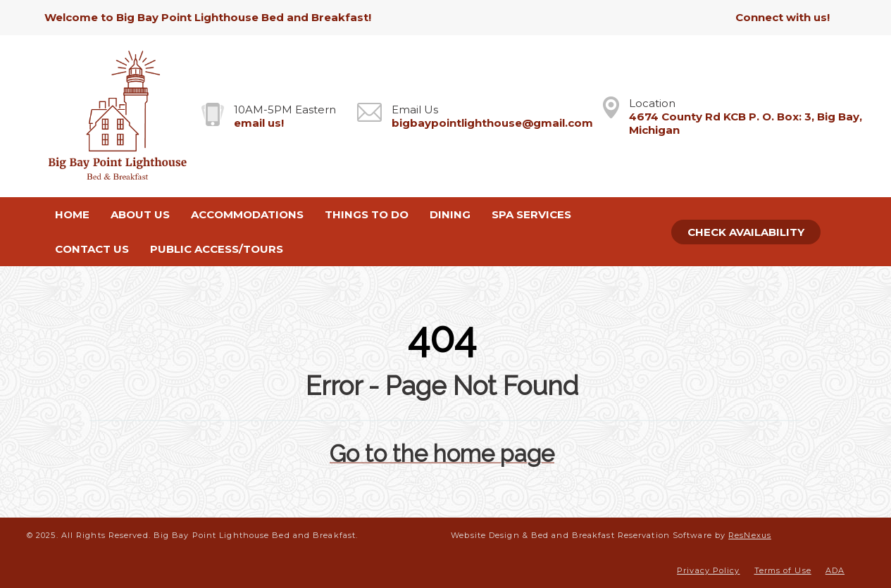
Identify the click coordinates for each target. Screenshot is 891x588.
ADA (835, 570)
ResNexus (750, 535)
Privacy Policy (708, 570)
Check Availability (746, 232)
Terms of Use (783, 570)
